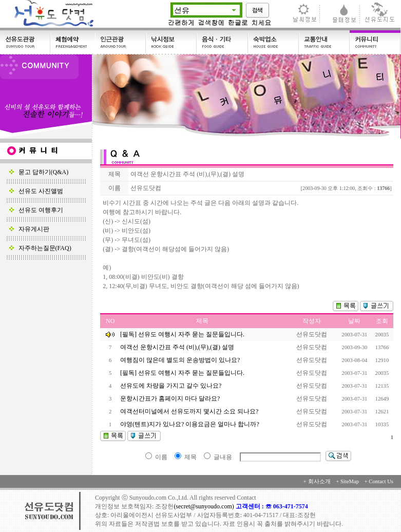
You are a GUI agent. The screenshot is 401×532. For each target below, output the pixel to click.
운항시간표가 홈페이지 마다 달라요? (171, 398)
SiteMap (350, 481)
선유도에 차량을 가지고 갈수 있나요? (171, 386)
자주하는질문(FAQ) (40, 248)
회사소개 (319, 481)
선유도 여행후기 (36, 210)
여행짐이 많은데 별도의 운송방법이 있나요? (181, 360)
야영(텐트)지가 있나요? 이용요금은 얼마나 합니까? (190, 424)
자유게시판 (29, 229)
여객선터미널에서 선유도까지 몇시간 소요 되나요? (190, 411)
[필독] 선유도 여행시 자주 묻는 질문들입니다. (182, 334)
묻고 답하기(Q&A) (39, 172)
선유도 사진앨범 (36, 191)
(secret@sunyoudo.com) (204, 506)
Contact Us (381, 481)
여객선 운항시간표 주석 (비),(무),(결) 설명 (178, 347)
